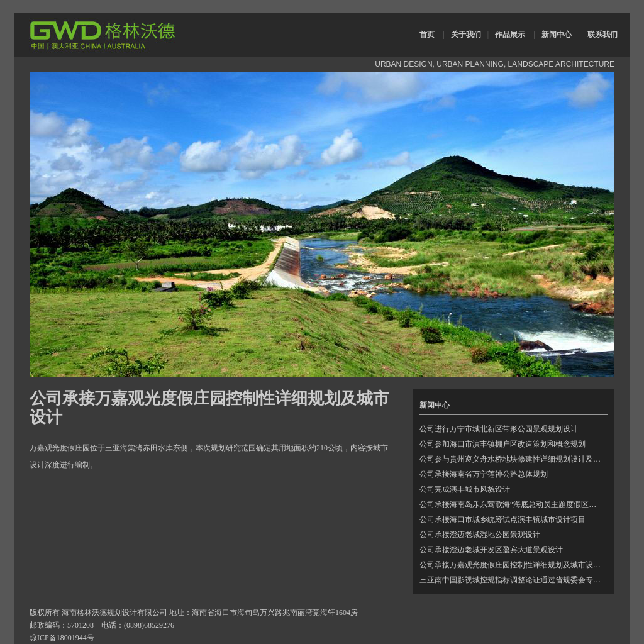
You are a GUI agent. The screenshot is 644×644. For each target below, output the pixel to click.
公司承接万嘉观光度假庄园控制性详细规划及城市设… (510, 565)
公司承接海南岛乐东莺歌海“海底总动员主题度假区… (508, 504)
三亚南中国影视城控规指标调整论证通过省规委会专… (510, 580)
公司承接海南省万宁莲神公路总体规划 (484, 474)
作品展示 (510, 35)
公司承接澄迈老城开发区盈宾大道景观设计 (491, 550)
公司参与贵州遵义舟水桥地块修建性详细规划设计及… (510, 459)
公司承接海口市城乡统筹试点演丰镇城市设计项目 (502, 519)
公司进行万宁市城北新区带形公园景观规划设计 (499, 429)
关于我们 (466, 35)
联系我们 (602, 35)
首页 (427, 35)
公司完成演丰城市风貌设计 (465, 489)
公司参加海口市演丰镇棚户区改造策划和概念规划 (502, 444)
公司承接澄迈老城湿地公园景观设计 (480, 535)
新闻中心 (557, 35)
